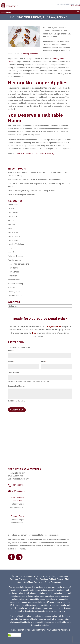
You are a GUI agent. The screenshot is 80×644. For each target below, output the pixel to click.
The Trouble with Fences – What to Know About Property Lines (34, 180)
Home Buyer (13, 232)
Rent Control (13, 272)
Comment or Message (17, 386)
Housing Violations (16, 244)
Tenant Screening (15, 284)
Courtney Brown (17, 516)
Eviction (11, 224)
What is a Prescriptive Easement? (22, 194)
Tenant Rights (14, 280)
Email (43, 362)
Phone (11, 362)
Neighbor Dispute (15, 256)
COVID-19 (12, 217)
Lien (10, 248)
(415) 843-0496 (18, 491)
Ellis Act (11, 221)
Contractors (13, 213)
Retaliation (12, 276)
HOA (10, 228)
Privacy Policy (16, 630)
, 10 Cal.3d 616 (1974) (34, 154)
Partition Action (14, 260)
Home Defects (14, 236)
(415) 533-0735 (76, 6)
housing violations (30, 54)
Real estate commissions (19, 264)
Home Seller (13, 240)
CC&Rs (11, 209)
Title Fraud (12, 288)
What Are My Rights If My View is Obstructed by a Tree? (32, 191)
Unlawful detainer (15, 296)
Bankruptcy (13, 205)
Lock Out (12, 252)
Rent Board (13, 268)
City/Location (14, 372)
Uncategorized (14, 292)
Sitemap (27, 630)
